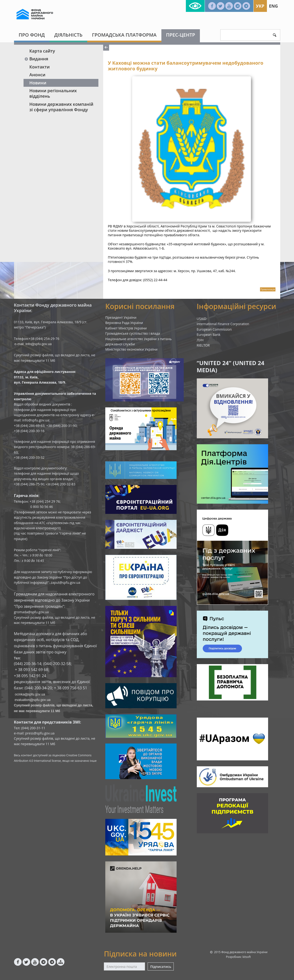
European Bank (209, 335)
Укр (260, 6)
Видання (36, 59)
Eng (274, 6)
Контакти (40, 67)
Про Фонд (32, 35)
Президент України (121, 317)
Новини (38, 83)
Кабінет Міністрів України (126, 328)
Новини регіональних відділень (53, 93)
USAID (202, 319)
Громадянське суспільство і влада (133, 333)
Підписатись (161, 967)
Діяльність (68, 35)
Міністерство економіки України (131, 349)
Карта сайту (42, 51)
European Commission (214, 329)
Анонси (37, 75)
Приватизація (268, 289)
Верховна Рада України (124, 323)
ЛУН (200, 340)
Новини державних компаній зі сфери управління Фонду (61, 107)
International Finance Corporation (223, 324)
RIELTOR (203, 345)
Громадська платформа (124, 35)
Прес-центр (181, 35)
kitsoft (247, 957)
